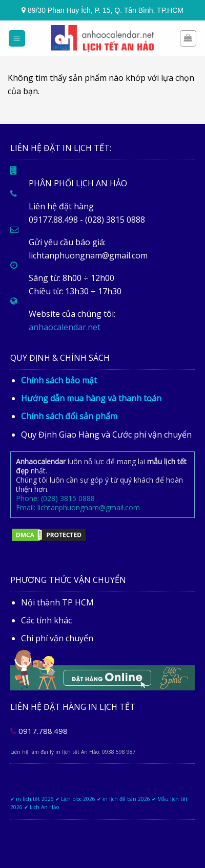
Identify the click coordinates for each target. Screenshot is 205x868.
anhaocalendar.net (65, 327)
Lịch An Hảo (44, 807)
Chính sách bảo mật (59, 380)
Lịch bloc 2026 (78, 799)
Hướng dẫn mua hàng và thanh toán (91, 398)
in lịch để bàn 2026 (126, 799)
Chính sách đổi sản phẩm (69, 416)
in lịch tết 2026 (35, 799)
